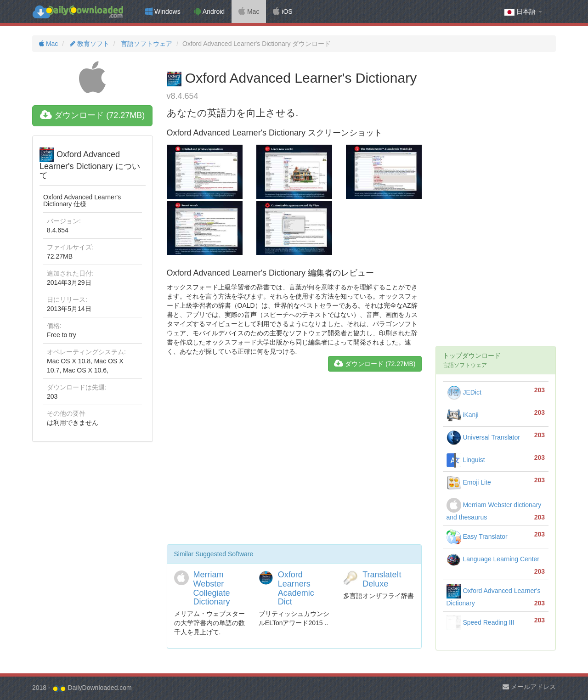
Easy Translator (477, 536)
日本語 (523, 12)
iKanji (463, 415)
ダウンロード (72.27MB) (92, 115)
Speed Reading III (481, 622)
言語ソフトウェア (146, 44)
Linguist (466, 460)
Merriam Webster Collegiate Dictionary (212, 588)
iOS (283, 11)
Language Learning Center (493, 559)
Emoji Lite (469, 482)
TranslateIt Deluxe (382, 579)
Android (209, 11)
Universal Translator (483, 437)
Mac (249, 11)
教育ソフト (89, 44)
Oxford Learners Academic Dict (296, 588)
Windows (163, 11)
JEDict (464, 392)
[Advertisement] (294, 462)
